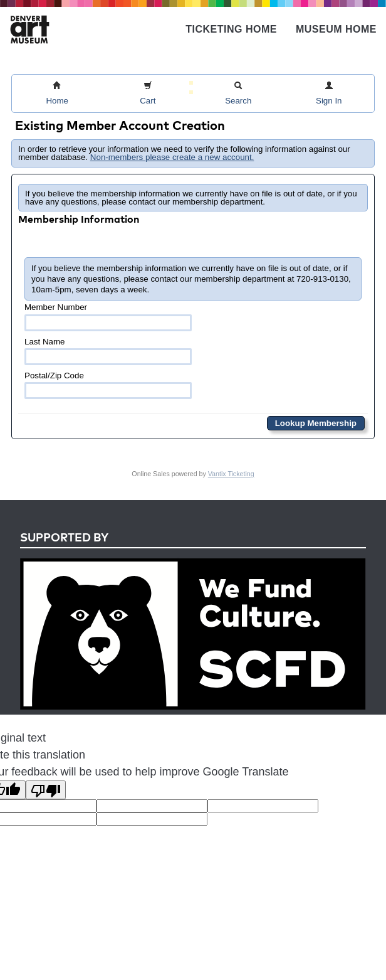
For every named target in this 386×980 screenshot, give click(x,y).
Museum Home (336, 29)
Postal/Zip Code (108, 385)
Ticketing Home (231, 29)
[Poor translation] (46, 790)
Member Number (108, 317)
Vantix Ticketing (231, 474)
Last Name (108, 351)
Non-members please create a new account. (172, 157)
